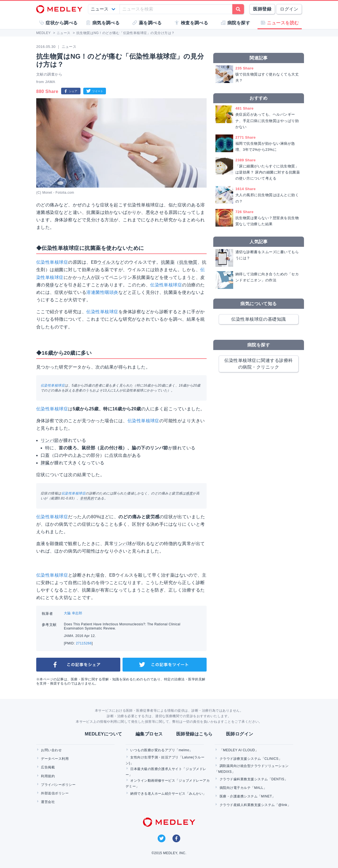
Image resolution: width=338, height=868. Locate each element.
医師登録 (262, 9)
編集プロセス (149, 734)
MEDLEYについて (103, 734)
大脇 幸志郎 (73, 613)
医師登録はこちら (194, 734)
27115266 (84, 643)
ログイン (289, 9)
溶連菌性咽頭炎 (102, 292)
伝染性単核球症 (52, 262)
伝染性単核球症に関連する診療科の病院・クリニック (258, 364)
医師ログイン (240, 734)
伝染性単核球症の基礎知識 (259, 319)
